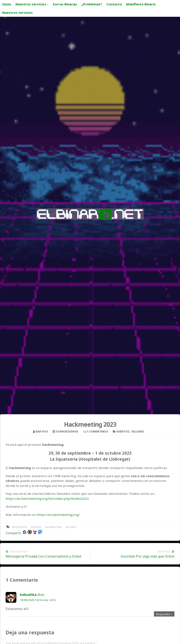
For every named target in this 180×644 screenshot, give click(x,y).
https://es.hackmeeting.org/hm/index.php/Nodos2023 (47, 498)
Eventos (123, 431)
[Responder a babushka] (164, 614)
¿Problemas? (92, 4)
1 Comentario (97, 431)
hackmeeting (53, 527)
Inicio (7, 4)
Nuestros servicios (31, 4)
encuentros (19, 527)
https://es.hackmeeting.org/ (58, 515)
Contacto (114, 4)
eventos (36, 527)
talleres (71, 527)
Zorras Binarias (65, 4)
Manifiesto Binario (141, 4)
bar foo (42, 431)
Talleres (137, 431)
